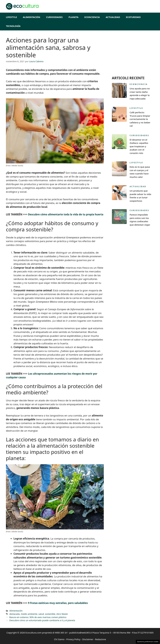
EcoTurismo (133, 17)
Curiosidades (54, 17)
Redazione (101, 639)
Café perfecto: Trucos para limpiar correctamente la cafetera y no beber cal (140, 119)
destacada (14, 614)
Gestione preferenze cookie (148, 642)
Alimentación (32, 17)
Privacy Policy (73, 639)
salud (41, 614)
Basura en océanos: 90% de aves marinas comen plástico (38, 617)
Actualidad (113, 17)
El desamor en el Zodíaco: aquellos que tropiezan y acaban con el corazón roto (139, 146)
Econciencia (92, 17)
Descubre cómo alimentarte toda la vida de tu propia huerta (66, 214)
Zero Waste (62, 614)
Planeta (74, 17)
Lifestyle (11, 17)
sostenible (50, 614)
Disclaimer (88, 639)
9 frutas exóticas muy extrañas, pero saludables (58, 603)
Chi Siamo (59, 639)
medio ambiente (29, 614)
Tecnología (13, 26)
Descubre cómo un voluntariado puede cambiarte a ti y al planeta (42, 620)
